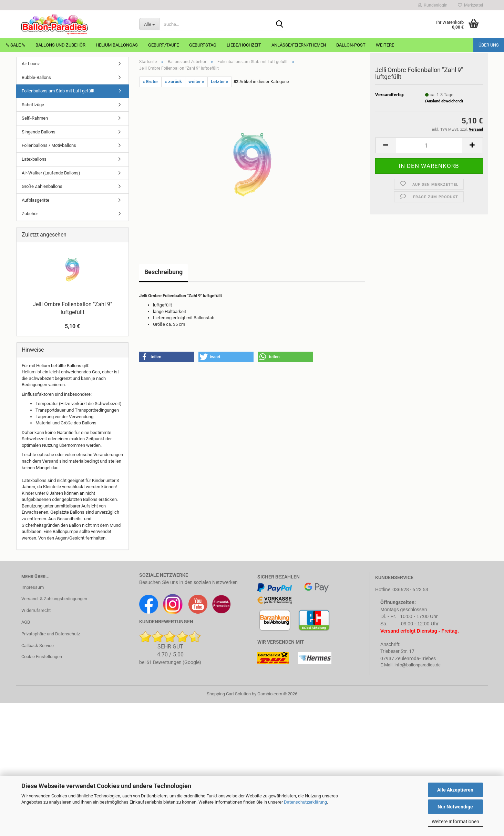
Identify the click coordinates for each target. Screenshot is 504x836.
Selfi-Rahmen (35, 118)
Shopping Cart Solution (229, 694)
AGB (26, 622)
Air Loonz (31, 64)
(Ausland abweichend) (444, 105)
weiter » (196, 82)
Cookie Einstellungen (42, 657)
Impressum (33, 587)
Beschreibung (163, 272)
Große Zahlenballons (42, 186)
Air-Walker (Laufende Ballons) (51, 173)
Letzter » (220, 82)
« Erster (150, 82)
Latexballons (34, 159)
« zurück (173, 82)
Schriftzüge (33, 105)
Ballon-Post (351, 45)
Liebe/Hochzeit (244, 45)
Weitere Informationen (455, 822)
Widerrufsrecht (36, 610)
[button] (385, 149)
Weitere (385, 45)
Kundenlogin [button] (433, 5)
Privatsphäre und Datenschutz (51, 634)
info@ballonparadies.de (418, 665)
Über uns (489, 45)
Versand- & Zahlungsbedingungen (54, 599)
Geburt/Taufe (163, 45)
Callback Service (38, 646)
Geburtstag (203, 45)
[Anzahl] (429, 149)
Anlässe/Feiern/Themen (299, 45)
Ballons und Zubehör (60, 45)
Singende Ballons (39, 132)
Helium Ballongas (117, 45)
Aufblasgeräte (35, 200)
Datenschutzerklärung (305, 802)
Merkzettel (470, 5)
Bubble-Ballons (36, 77)
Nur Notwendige (455, 807)
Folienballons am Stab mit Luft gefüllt (58, 91)
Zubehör (30, 214)
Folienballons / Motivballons (49, 145)
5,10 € (72, 326)
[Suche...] (149, 24)
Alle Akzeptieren (455, 790)
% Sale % (16, 45)
